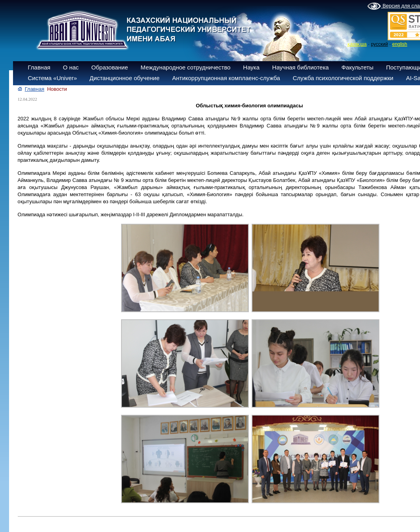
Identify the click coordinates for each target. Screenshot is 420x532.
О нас (71, 67)
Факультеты (357, 67)
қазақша (357, 44)
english (399, 44)
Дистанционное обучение (124, 78)
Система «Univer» (53, 78)
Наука (251, 67)
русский (380, 44)
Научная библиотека (301, 67)
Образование (110, 67)
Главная (39, 67)
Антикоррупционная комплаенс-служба (226, 78)
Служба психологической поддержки (343, 78)
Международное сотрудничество (186, 67)
